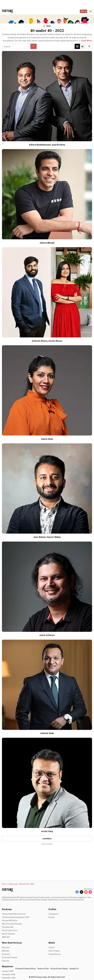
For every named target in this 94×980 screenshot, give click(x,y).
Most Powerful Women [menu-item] (12, 924)
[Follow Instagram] (90, 892)
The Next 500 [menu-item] (8, 927)
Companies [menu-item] (53, 914)
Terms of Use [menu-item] (43, 969)
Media (52, 943)
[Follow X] (82, 892)
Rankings (7, 909)
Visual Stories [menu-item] (55, 954)
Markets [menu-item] (6, 951)
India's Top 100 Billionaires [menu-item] (14, 914)
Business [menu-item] (6, 947)
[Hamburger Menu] (91, 11)
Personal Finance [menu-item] (10, 957)
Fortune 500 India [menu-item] (10, 920)
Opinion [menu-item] (6, 961)
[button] (47, 26)
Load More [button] (47, 839)
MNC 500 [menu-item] (6, 937)
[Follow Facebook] (77, 892)
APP (82, 11)
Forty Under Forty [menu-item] (10, 930)
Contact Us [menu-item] (74, 969)
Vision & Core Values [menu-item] (59, 969)
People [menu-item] (51, 917)
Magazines (8, 966)
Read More (87, 41)
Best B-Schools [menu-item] (8, 934)
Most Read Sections (12, 943)
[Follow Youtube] (86, 892)
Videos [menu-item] (51, 947)
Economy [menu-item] (6, 954)
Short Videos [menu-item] (54, 951)
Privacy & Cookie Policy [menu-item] (26, 969)
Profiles (52, 909)
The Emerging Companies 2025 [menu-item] (16, 917)
